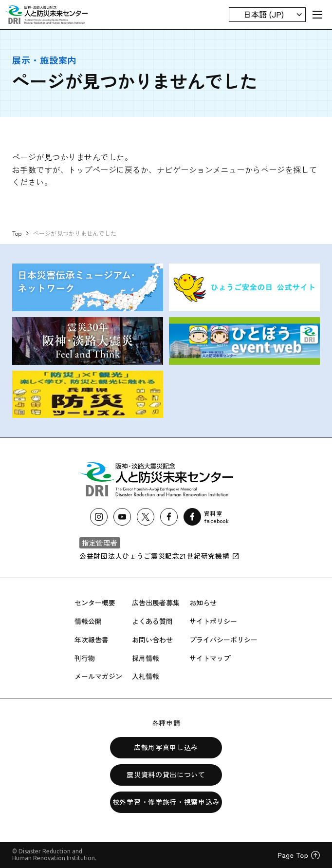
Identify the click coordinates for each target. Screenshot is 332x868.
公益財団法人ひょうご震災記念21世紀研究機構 (159, 556)
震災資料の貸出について (166, 774)
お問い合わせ (152, 640)
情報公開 (88, 621)
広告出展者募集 (156, 603)
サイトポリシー (213, 621)
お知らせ (203, 603)
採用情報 (146, 658)
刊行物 (85, 658)
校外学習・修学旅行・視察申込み (166, 802)
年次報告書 (92, 640)
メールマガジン (98, 676)
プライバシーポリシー (223, 640)
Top (17, 233)
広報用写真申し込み (166, 747)
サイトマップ (210, 658)
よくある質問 (152, 621)
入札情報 (146, 676)
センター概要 (95, 603)
